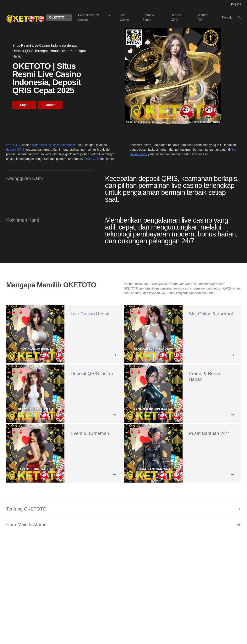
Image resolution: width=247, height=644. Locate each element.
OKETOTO (57, 17)
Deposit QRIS (176, 17)
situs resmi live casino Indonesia (54, 145)
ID (233, 4)
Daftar (50, 105)
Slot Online (124, 17)
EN (239, 4)
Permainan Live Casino (89, 17)
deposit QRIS (15, 150)
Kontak (227, 17)
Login (24, 105)
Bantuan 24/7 (202, 17)
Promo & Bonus (148, 17)
